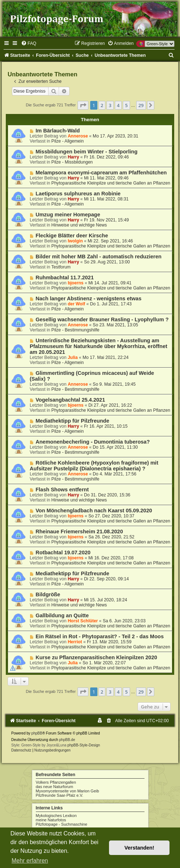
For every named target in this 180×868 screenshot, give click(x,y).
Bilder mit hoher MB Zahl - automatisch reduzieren (99, 257)
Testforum (61, 267)
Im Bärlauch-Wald (58, 131)
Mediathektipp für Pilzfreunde (72, 421)
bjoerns (76, 283)
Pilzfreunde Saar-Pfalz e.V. (60, 795)
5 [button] (126, 105)
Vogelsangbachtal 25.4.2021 (70, 400)
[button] (83, 105)
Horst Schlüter (83, 621)
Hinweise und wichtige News (79, 225)
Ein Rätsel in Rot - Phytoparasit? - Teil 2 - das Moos (100, 636)
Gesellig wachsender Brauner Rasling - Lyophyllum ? (102, 319)
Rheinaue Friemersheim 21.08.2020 (79, 532)
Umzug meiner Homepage (68, 215)
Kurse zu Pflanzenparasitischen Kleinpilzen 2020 (96, 657)
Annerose (78, 136)
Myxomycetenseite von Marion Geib (68, 791)
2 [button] (102, 105)
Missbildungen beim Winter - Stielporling (86, 152)
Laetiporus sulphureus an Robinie (78, 194)
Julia (73, 357)
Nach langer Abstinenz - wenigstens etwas (88, 298)
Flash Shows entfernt (62, 490)
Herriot (75, 642)
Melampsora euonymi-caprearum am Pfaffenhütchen (101, 173)
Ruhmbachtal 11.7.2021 (65, 278)
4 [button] (118, 105)
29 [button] (141, 105)
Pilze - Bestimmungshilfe (75, 330)
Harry (74, 157)
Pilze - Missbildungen (72, 162)
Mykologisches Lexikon (56, 816)
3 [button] (110, 105)
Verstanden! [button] (139, 848)
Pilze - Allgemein (68, 141)
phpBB (37, 733)
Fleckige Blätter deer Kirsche (72, 236)
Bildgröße (48, 594)
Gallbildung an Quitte (62, 615)
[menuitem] (29, 43)
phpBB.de (67, 740)
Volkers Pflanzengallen (56, 782)
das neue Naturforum (55, 787)
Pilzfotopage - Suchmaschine (62, 824)
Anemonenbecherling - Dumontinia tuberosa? (93, 442)
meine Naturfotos (51, 820)
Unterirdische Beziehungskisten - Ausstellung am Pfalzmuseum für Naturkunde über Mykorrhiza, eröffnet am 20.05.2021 (99, 346)
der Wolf (76, 304)
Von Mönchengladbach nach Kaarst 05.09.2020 (94, 511)
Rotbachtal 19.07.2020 (63, 552)
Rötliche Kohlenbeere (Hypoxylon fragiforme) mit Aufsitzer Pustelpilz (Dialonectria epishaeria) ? (94, 466)
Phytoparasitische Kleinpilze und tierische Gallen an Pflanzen (111, 183)
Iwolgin (75, 241)
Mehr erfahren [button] (30, 861)
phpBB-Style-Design (84, 745)
